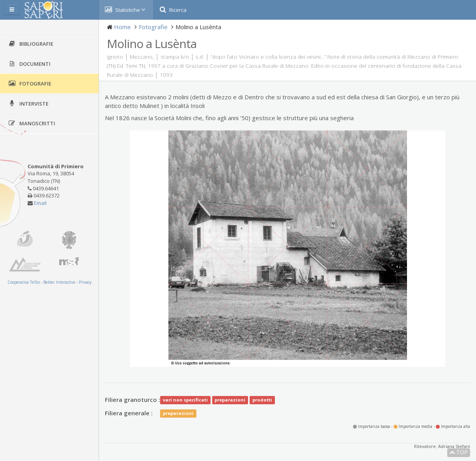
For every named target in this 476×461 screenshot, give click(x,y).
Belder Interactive (59, 282)
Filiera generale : (129, 413)
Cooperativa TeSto (24, 282)
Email (40, 203)
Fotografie (153, 27)
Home (122, 27)
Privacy (85, 282)
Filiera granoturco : (133, 400)
